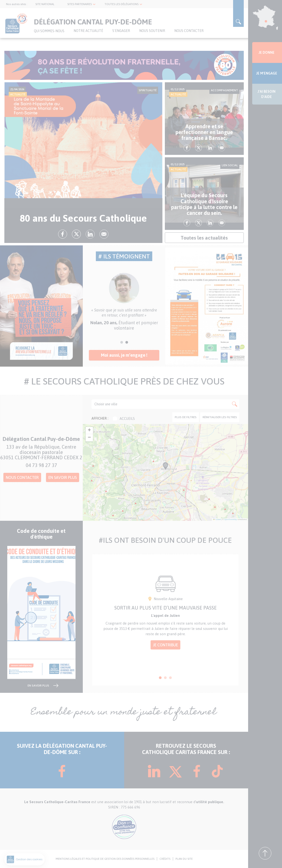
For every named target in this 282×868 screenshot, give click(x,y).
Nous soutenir (152, 31)
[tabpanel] (124, 302)
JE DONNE (267, 53)
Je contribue (165, 645)
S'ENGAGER (121, 31)
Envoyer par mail (104, 234)
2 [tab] (127, 342)
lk (90, 234)
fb (63, 234)
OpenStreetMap (231, 519)
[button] (171, 479)
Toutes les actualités (204, 238)
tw (76, 234)
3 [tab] (171, 678)
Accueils (124, 419)
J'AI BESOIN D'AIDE (267, 94)
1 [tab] (122, 342)
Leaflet (217, 519)
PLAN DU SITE (184, 859)
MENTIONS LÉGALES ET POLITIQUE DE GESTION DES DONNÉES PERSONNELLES (105, 859)
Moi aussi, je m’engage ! (124, 355)
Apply (235, 404)
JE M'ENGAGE (267, 73)
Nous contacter (189, 31)
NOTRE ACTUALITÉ (88, 31)
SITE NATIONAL (45, 4)
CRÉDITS (165, 859)
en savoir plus (38, 686)
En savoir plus (63, 477)
